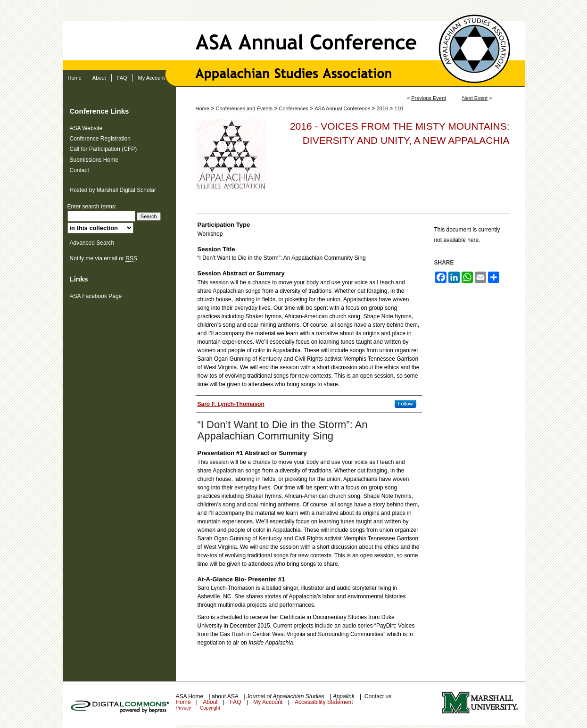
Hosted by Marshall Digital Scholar (113, 190)
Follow (405, 404)
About (211, 702)
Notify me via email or (103, 258)
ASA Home (190, 696)
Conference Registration (100, 139)
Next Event (475, 98)
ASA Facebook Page (96, 296)
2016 (383, 108)
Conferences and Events (245, 108)
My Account (269, 702)
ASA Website (86, 128)
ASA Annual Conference (294, 35)
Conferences (294, 108)
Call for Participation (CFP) (103, 149)
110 (399, 108)
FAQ (236, 702)
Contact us (378, 696)
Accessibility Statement (324, 702)
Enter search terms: (92, 207)
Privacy (184, 708)
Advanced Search (92, 243)
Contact (79, 170)
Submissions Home (94, 160)
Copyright (210, 708)
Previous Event (429, 98)
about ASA (226, 696)
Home (203, 108)
